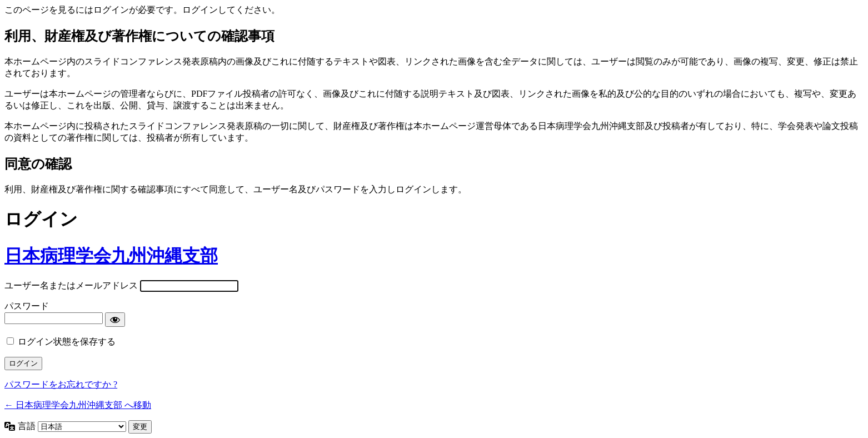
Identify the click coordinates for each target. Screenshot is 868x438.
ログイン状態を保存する (67, 342)
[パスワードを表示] (115, 320)
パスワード (27, 306)
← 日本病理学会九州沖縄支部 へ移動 (78, 405)
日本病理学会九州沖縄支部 (111, 256)
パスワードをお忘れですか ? (61, 384)
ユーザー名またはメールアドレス (71, 285)
